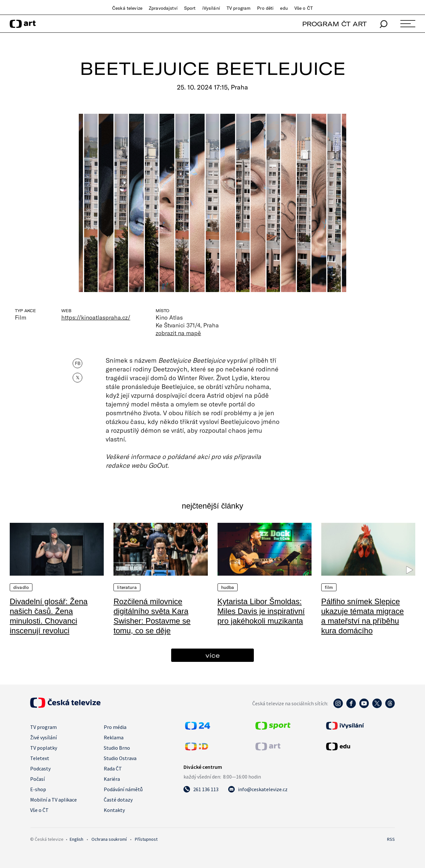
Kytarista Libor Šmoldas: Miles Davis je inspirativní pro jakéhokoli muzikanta (261, 611)
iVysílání (211, 8)
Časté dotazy (118, 800)
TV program (239, 8)
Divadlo (21, 587)
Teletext (40, 758)
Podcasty (40, 768)
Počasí (37, 779)
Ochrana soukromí (109, 839)
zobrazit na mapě (178, 333)
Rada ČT (113, 768)
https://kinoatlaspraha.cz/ (96, 317)
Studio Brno (117, 748)
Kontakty (114, 810)
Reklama (114, 737)
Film (329, 587)
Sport (190, 8)
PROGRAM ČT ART (334, 24)
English (77, 839)
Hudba (228, 587)
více (213, 655)
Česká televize (127, 8)
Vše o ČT (304, 8)
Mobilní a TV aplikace (53, 800)
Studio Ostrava (120, 758)
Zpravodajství (163, 8)
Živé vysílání (43, 737)
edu (284, 8)
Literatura (127, 587)
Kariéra (112, 779)
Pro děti (265, 8)
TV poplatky (44, 748)
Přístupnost (146, 839)
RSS (391, 839)
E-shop (38, 789)
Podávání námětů (123, 789)
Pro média (115, 727)
